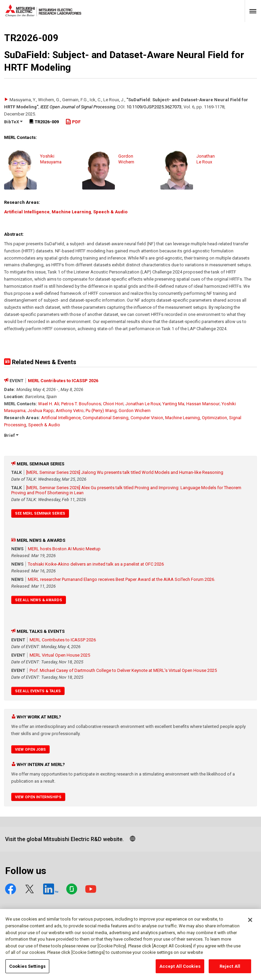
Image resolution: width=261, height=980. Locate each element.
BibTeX (13, 122)
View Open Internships (38, 797)
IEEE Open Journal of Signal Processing (78, 107)
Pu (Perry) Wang (101, 411)
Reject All (230, 969)
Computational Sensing (106, 418)
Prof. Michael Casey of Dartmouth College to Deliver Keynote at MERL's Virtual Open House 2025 (123, 670)
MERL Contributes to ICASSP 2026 (63, 381)
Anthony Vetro (70, 411)
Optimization (214, 418)
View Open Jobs (30, 750)
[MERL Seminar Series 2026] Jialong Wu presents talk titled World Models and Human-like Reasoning (125, 472)
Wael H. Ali (49, 404)
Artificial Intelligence (27, 212)
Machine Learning (71, 212)
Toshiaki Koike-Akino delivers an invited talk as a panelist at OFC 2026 (96, 564)
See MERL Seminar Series (40, 513)
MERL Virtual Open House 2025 (60, 655)
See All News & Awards (39, 600)
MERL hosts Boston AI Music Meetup (64, 549)
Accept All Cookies (180, 969)
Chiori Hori (113, 404)
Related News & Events (40, 362)
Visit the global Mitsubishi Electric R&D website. (64, 839)
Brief (11, 435)
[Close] (250, 922)
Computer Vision (147, 418)
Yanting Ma (173, 404)
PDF (73, 122)
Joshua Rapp (41, 411)
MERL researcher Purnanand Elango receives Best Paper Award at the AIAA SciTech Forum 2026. (121, 579)
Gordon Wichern (135, 411)
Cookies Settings (27, 969)
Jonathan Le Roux (143, 404)
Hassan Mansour (203, 404)
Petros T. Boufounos (81, 404)
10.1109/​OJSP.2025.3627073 (154, 107)
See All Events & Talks (38, 691)
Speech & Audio (110, 212)
